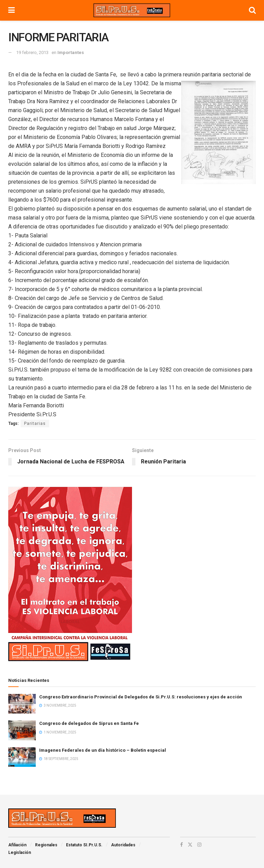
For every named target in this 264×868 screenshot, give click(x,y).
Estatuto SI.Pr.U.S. (84, 845)
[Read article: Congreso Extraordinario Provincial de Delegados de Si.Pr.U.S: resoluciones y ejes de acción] (22, 704)
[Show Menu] (12, 10)
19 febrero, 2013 (32, 52)
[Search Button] (252, 10)
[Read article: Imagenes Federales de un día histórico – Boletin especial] (22, 757)
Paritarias (35, 424)
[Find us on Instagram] (199, 845)
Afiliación (17, 845)
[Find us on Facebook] (181, 845)
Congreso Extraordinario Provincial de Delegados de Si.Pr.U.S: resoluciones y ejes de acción (141, 697)
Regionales (46, 845)
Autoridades (123, 845)
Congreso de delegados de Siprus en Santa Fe (89, 723)
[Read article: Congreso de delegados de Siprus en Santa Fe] (22, 730)
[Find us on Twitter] (190, 845)
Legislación (20, 853)
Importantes (71, 52)
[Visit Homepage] (132, 10)
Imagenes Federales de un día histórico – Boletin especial (103, 750)
